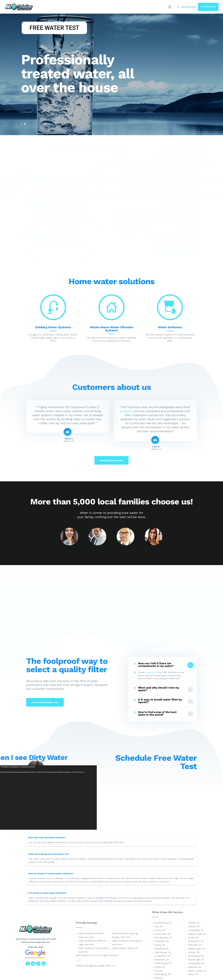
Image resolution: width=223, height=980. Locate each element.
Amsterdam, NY (196, 941)
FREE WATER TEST (54, 28)
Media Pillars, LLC (107, 966)
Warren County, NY (197, 971)
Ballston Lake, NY (197, 934)
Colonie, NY (194, 923)
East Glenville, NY (163, 937)
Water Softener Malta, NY (125, 948)
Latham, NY (194, 926)
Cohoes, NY (160, 930)
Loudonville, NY (196, 930)
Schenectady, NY (163, 923)
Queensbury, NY (196, 956)
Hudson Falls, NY (197, 949)
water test (151, 672)
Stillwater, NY (195, 945)
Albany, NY (160, 945)
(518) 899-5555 (36, 947)
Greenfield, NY (161, 949)
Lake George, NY (163, 952)
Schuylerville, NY (196, 963)
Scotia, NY (193, 937)
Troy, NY (158, 926)
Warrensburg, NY (163, 974)
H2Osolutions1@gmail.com (36, 942)
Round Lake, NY (162, 934)
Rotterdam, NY (162, 941)
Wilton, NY (193, 974)
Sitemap (158, 978)
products (126, 411)
